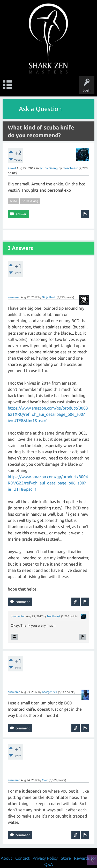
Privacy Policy (45, 858)
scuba (13, 201)
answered (14, 297)
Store (66, 858)
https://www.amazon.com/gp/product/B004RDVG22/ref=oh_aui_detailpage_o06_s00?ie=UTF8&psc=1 (48, 483)
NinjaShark (49, 297)
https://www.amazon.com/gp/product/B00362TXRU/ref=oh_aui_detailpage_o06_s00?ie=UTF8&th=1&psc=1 (48, 414)
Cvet (45, 780)
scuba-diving (30, 201)
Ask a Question (40, 109)
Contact (22, 858)
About (6, 858)
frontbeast (70, 168)
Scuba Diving (49, 168)
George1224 (50, 692)
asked (12, 168)
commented (18, 616)
